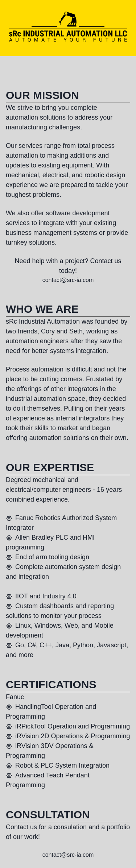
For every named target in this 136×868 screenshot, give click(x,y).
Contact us (106, 261)
